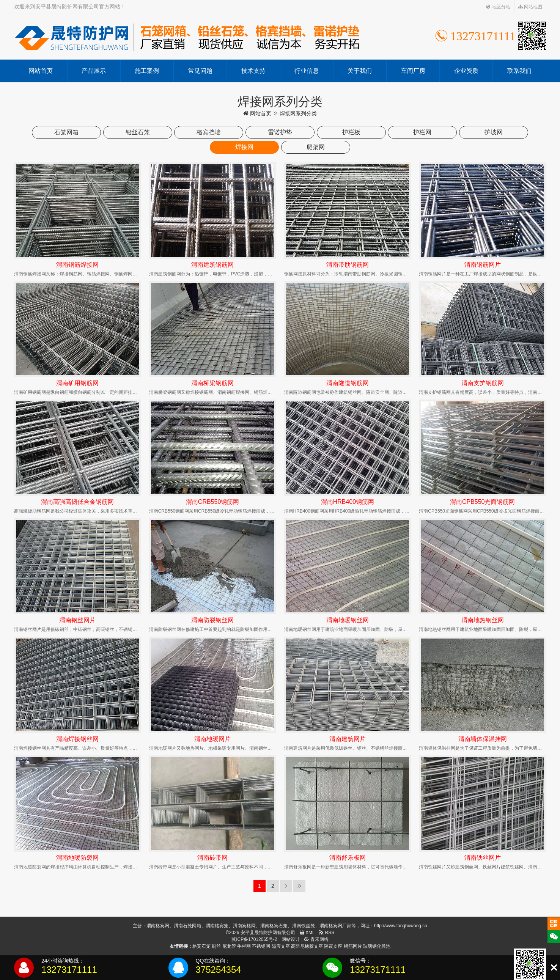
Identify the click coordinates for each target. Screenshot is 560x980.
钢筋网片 (353, 946)
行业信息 (307, 71)
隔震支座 (281, 946)
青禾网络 (316, 939)
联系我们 (519, 71)
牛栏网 (244, 946)
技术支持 (253, 71)
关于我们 (360, 71)
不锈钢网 (261, 946)
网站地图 (530, 7)
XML (307, 933)
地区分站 (498, 7)
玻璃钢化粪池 (377, 946)
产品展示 (94, 71)
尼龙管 (229, 946)
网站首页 (41, 71)
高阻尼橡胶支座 (307, 946)
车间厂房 (413, 71)
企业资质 (466, 71)
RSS (327, 933)
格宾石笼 (201, 946)
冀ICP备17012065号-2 (254, 939)
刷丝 (216, 946)
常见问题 (200, 71)
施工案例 (147, 71)
